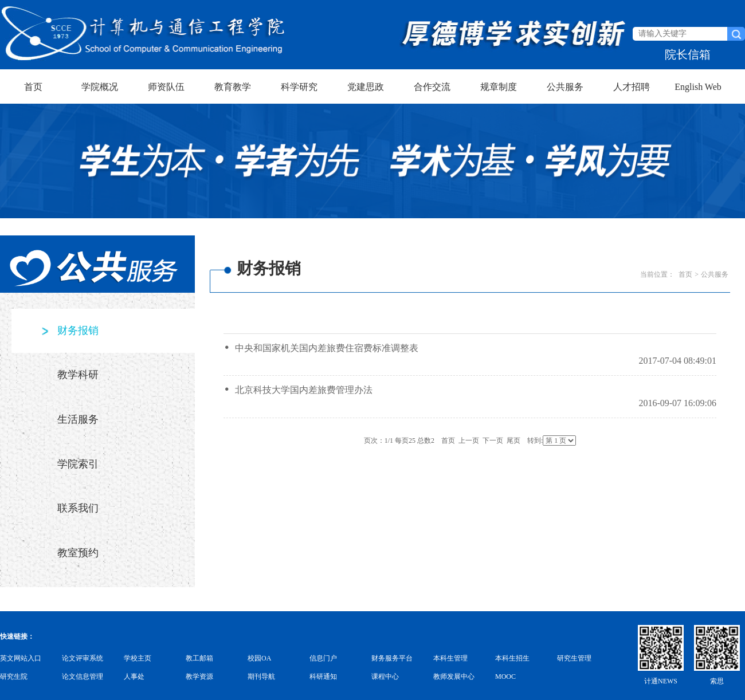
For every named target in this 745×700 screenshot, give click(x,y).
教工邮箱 (199, 658)
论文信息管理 (83, 677)
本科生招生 (512, 658)
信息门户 (323, 658)
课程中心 (385, 677)
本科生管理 (450, 658)
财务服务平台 (392, 658)
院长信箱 (688, 54)
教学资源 (199, 677)
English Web (698, 87)
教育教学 (233, 87)
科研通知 (323, 677)
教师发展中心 (454, 677)
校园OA (259, 658)
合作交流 (432, 87)
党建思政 (366, 87)
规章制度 (499, 87)
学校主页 (138, 658)
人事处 (134, 677)
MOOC (505, 677)
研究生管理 (574, 658)
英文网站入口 (21, 658)
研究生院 (14, 677)
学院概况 (100, 87)
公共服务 (565, 87)
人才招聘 (632, 87)
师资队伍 (166, 87)
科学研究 (299, 87)
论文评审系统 (83, 658)
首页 (33, 87)
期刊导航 (261, 677)
